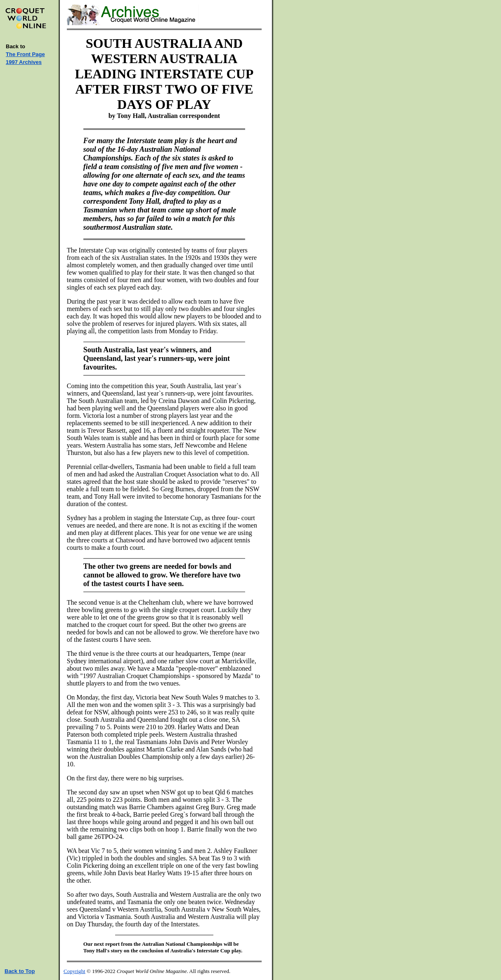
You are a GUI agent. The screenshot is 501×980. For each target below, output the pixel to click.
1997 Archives (24, 62)
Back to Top (20, 971)
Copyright (74, 971)
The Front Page (25, 54)
